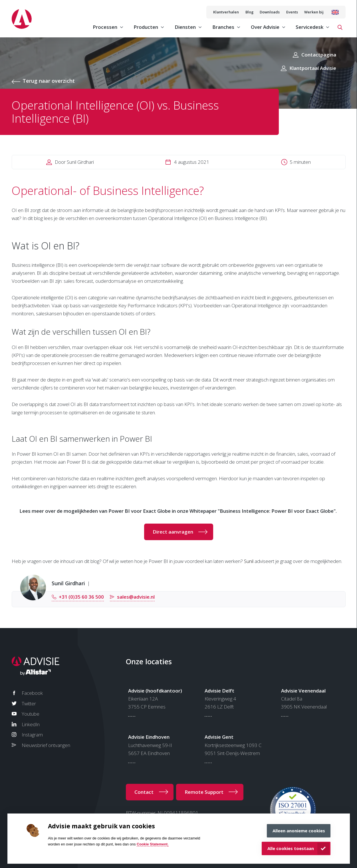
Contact (144, 792)
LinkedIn (31, 724)
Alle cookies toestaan (291, 848)
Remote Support (204, 792)
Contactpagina (319, 55)
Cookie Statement (152, 844)
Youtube (31, 714)
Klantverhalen (226, 12)
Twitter (29, 704)
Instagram (32, 735)
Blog (249, 12)
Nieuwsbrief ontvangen (46, 745)
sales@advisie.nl (136, 597)
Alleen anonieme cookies (299, 831)
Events (292, 12)
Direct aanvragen (173, 532)
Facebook (32, 693)
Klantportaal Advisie (313, 68)
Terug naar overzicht (49, 81)
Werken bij (314, 12)
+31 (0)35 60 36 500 (81, 597)
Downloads (270, 12)
